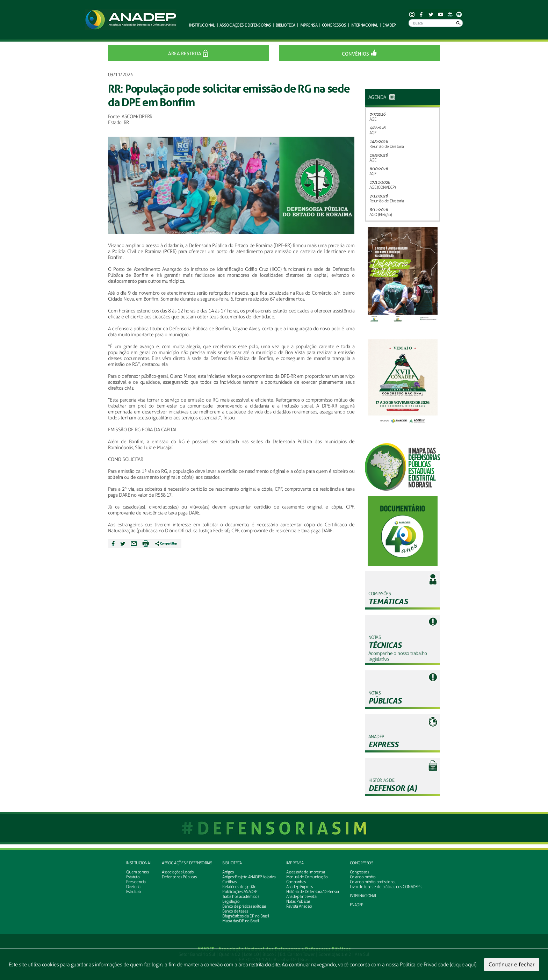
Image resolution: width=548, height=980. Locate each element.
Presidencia (136, 882)
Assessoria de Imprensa (306, 872)
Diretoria (133, 887)
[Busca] (436, 23)
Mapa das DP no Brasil (240, 921)
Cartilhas (229, 882)
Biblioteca (232, 863)
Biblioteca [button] (285, 25)
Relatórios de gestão (239, 887)
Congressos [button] (334, 25)
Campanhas (296, 882)
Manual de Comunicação (307, 877)
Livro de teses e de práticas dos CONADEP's (386, 887)
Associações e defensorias (187, 863)
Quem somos (137, 872)
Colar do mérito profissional (373, 882)
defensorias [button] (245, 25)
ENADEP (389, 25)
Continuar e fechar (512, 964)
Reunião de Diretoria (387, 146)
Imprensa (295, 863)
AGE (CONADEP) (383, 187)
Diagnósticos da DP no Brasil (246, 916)
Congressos (361, 863)
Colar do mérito (363, 877)
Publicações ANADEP (240, 892)
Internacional (364, 25)
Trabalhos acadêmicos (241, 896)
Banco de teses (235, 911)
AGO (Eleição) (381, 215)
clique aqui (463, 965)
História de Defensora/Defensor (313, 892)
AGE (373, 119)
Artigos (228, 872)
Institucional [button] (202, 25)
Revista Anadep (299, 906)
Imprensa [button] (308, 25)
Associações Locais (178, 872)
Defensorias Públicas (179, 877)
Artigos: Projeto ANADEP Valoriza (249, 877)
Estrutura (134, 892)
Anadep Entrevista (301, 896)
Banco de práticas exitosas (244, 906)
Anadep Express (300, 887)
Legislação (231, 901)
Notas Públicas (298, 901)
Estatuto (133, 877)
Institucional (139, 863)
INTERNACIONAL (363, 896)
